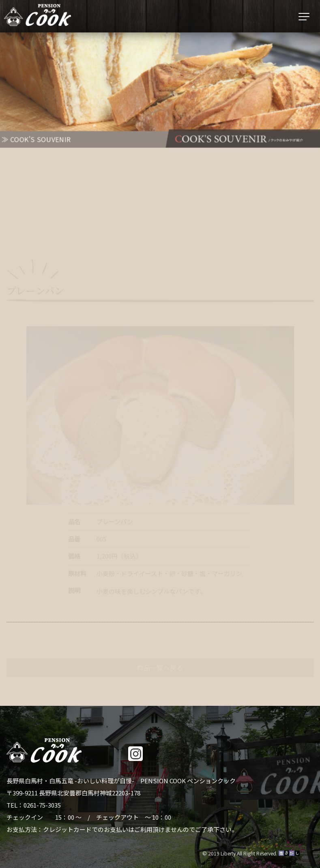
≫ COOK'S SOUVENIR (35, 139)
